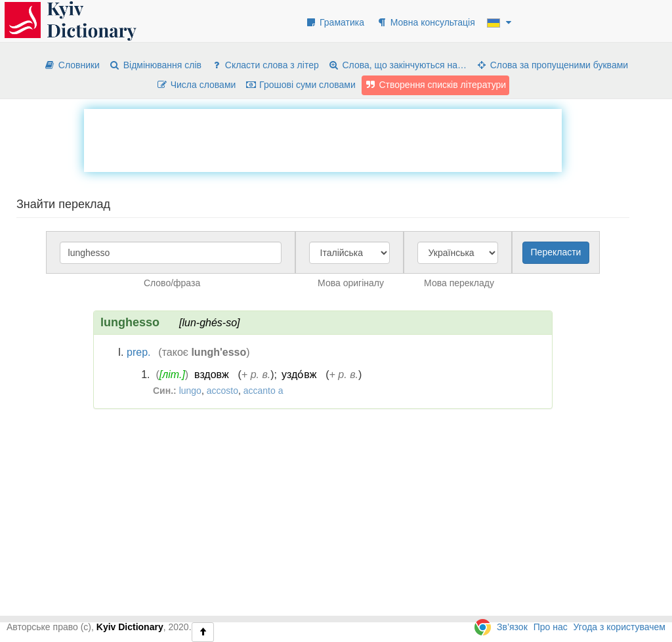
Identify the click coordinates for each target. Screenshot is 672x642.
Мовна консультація (426, 22)
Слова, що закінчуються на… (397, 65)
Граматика (335, 22)
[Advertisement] (323, 139)
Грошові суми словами (300, 85)
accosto (222, 391)
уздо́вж (299, 374)
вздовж (212, 374)
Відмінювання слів (155, 65)
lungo (190, 391)
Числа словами (196, 85)
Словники (72, 65)
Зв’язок (512, 627)
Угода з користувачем (619, 627)
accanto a (263, 391)
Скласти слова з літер (265, 65)
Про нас (551, 627)
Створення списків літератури (436, 85)
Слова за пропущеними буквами (552, 65)
